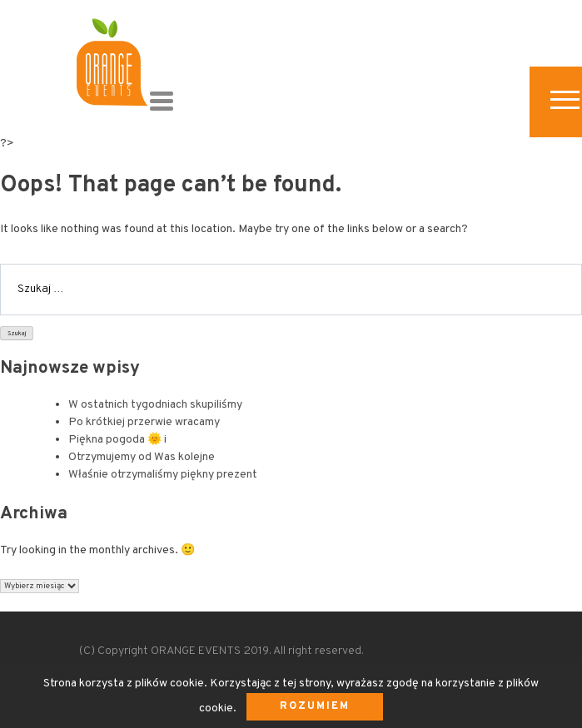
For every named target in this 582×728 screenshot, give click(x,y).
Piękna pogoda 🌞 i (117, 440)
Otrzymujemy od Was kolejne (142, 457)
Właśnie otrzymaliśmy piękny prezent (163, 475)
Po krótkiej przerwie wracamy (144, 422)
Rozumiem (315, 706)
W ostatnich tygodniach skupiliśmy (155, 405)
